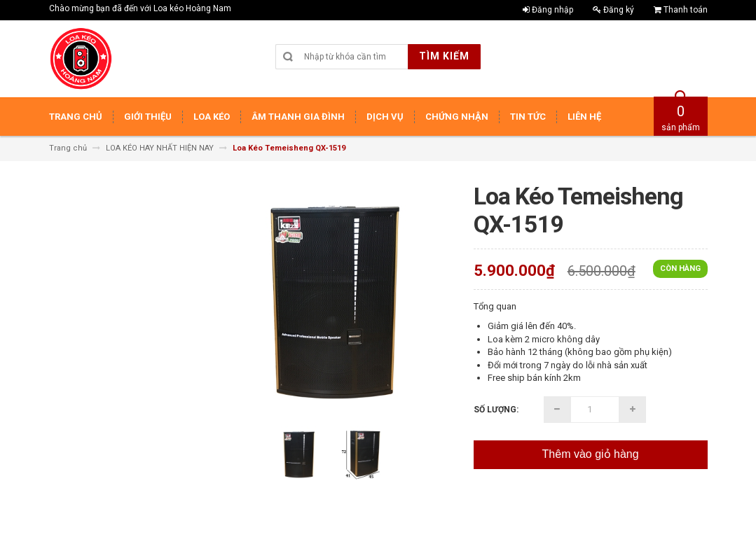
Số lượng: (496, 410)
